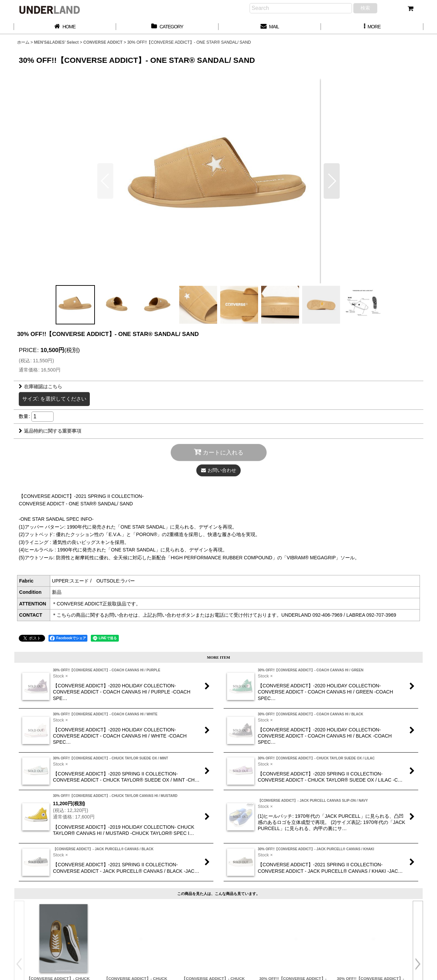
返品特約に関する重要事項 (50, 431)
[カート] (410, 9)
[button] (372, 27)
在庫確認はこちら (40, 387)
